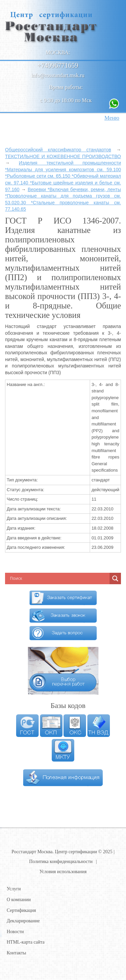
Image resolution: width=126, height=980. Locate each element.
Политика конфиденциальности (61, 862)
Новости (15, 932)
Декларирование (23, 921)
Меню (112, 118)
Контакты (16, 953)
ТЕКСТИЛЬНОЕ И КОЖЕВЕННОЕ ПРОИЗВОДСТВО (63, 156)
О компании (19, 900)
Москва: (58, 52)
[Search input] (52, 578)
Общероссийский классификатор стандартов (58, 150)
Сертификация (21, 910)
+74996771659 (58, 65)
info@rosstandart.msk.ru (58, 75)
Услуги (14, 889)
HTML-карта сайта (26, 942)
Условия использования (63, 872)
